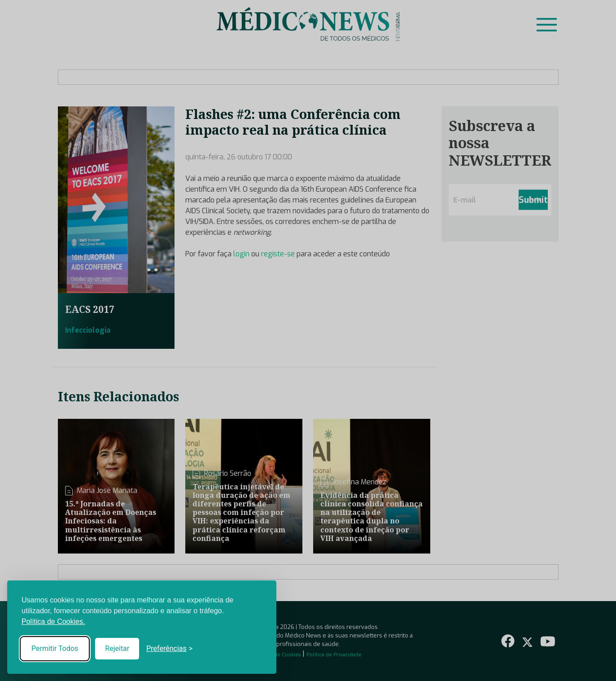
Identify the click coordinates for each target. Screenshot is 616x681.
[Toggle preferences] (169, 649)
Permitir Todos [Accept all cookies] (55, 648)
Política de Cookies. (53, 622)
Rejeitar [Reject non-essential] (117, 648)
